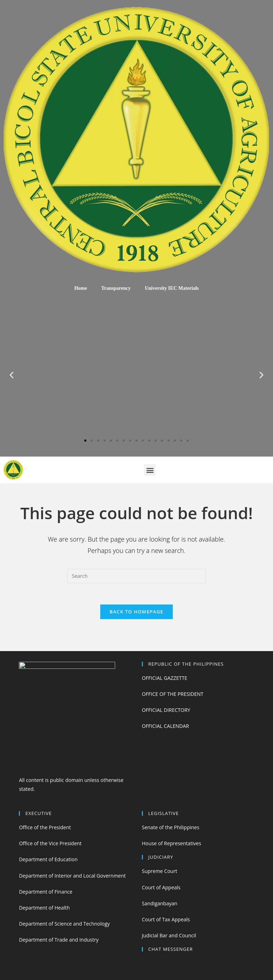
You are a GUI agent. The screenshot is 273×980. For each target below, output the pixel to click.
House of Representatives (172, 843)
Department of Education (48, 859)
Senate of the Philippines (171, 827)
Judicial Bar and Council (169, 935)
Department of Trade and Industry (59, 940)
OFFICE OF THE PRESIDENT (173, 694)
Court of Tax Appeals (166, 919)
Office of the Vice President (50, 843)
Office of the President (45, 827)
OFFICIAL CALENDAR (165, 726)
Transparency (116, 288)
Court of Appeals (161, 887)
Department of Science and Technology (64, 924)
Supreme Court (159, 871)
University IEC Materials (172, 288)
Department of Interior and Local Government (72, 876)
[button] (85, 441)
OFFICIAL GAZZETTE (165, 678)
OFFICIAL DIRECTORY (166, 710)
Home (81, 288)
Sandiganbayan (160, 903)
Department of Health (44, 908)
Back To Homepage (136, 612)
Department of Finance (45, 892)
